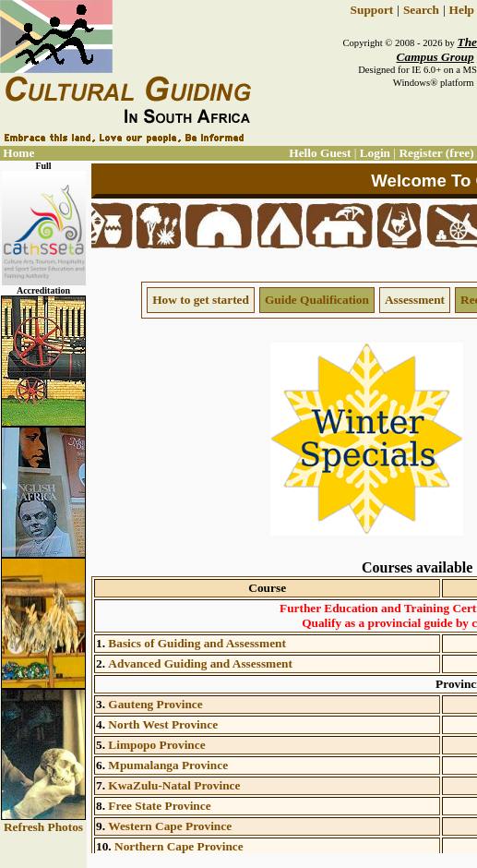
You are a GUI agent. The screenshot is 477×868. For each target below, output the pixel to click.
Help (462, 10)
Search (421, 10)
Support (372, 10)
